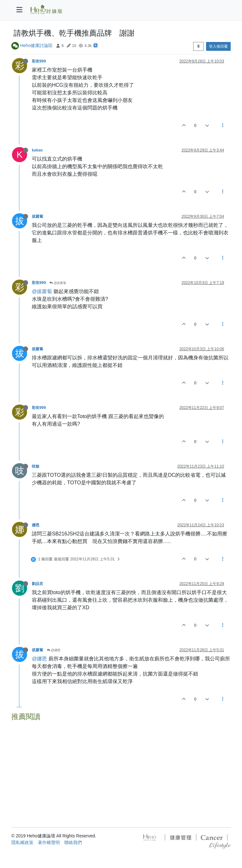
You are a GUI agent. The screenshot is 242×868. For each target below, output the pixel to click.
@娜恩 (54, 650)
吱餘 (36, 466)
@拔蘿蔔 (58, 283)
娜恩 (36, 525)
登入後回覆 (218, 46)
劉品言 (37, 584)
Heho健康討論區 (36, 45)
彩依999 (39, 61)
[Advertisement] (121, 768)
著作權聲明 (49, 842)
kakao (37, 150)
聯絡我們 (73, 842)
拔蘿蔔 (37, 216)
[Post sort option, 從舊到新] (198, 46)
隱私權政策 (22, 842)
